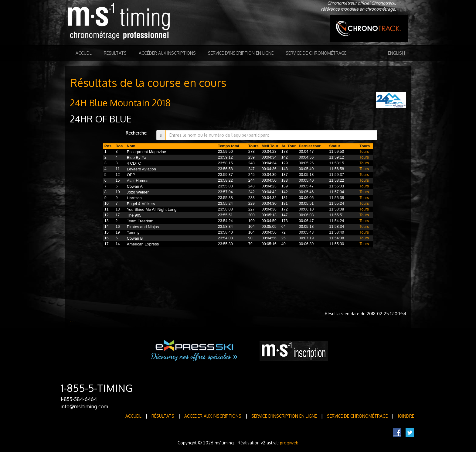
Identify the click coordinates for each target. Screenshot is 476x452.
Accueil (84, 53)
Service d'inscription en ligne (241, 53)
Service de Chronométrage (316, 53)
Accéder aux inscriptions (167, 53)
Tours (364, 152)
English (396, 53)
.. (73, 320)
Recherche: (136, 133)
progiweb (289, 443)
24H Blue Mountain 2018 (120, 103)
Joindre (406, 416)
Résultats (115, 53)
